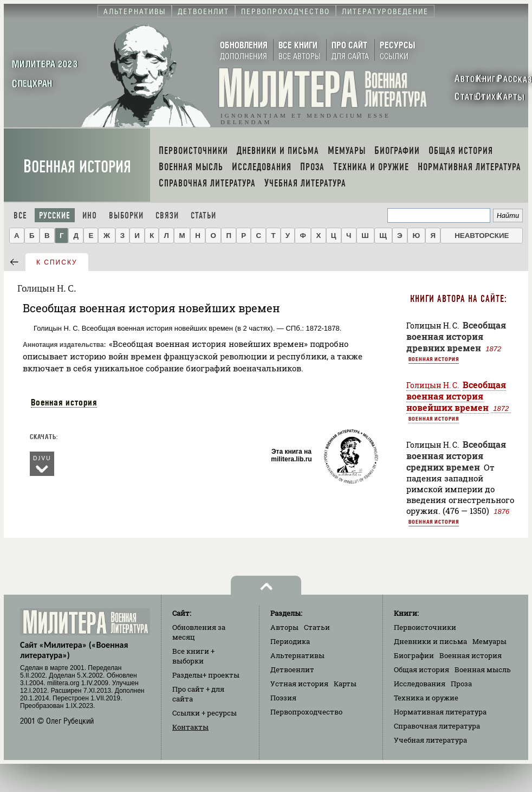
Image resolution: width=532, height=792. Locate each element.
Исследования (420, 684)
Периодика (290, 641)
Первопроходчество (306, 712)
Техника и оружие (426, 698)
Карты (345, 684)
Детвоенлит (292, 669)
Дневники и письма (430, 641)
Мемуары (489, 641)
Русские (55, 215)
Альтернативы (297, 655)
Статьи (203, 215)
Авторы (284, 627)
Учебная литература (430, 740)
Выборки (126, 215)
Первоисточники (425, 627)
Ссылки (205, 713)
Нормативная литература (440, 712)
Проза (461, 684)
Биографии (414, 655)
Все (20, 215)
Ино (90, 215)
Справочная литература (437, 726)
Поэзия (283, 698)
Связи (167, 215)
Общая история (421, 669)
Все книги (193, 656)
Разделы (206, 675)
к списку (57, 262)
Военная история (77, 167)
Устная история (299, 684)
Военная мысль (483, 669)
